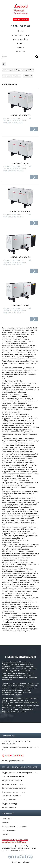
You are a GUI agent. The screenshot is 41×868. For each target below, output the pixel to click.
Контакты (21, 51)
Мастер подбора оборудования (14, 826)
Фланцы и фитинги (9, 800)
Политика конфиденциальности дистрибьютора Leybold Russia (15, 841)
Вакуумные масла (9, 807)
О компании (7, 819)
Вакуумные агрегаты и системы (14, 788)
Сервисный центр (9, 830)
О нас (20, 31)
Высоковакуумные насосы (12, 784)
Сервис (21, 43)
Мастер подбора (21, 39)
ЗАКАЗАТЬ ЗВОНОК (21, 19)
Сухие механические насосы (13, 776)
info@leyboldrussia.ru (15, 761)
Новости (21, 47)
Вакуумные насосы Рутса (12, 780)
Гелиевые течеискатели (11, 796)
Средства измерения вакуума (13, 792)
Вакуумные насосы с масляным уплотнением (20, 772)
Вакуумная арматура (10, 803)
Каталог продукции (20, 35)
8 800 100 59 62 (21, 26)
